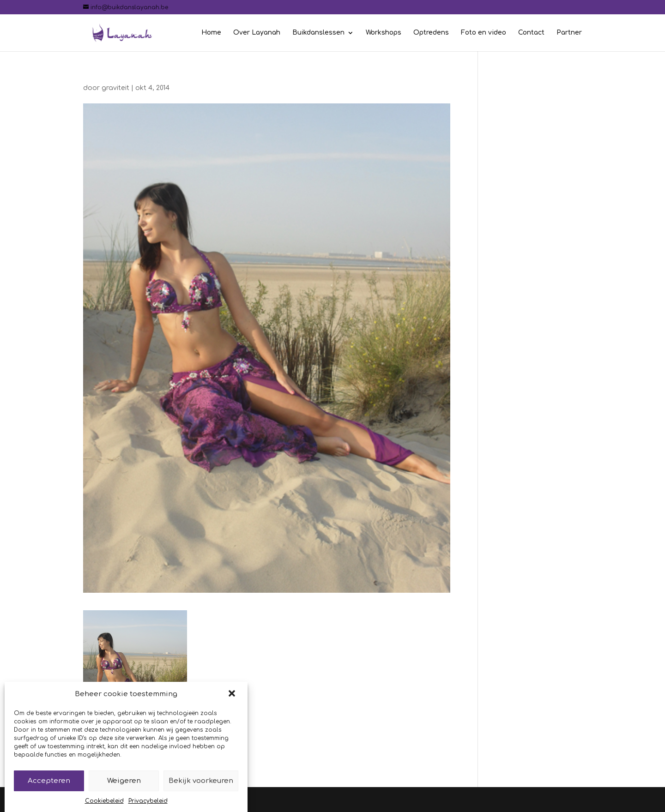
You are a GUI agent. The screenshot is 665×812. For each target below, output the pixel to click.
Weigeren (124, 789)
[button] (233, 703)
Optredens (431, 33)
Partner (569, 33)
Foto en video (484, 33)
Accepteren (49, 789)
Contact (531, 33)
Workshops (384, 33)
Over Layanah (257, 33)
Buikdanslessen (318, 33)
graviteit (115, 88)
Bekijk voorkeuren (201, 789)
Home (211, 33)
